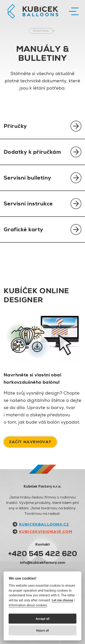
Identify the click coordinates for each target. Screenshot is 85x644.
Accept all (42, 619)
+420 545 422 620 (43, 554)
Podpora (41, 31)
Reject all (42, 630)
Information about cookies (28, 605)
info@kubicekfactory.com (42, 562)
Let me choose (62, 600)
